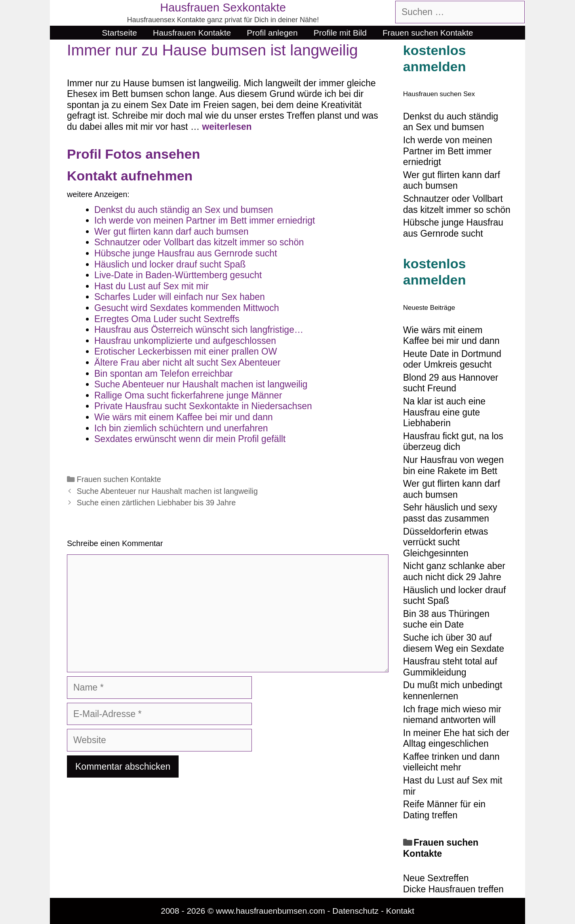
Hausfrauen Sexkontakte (223, 8)
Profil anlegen (272, 33)
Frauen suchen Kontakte (428, 33)
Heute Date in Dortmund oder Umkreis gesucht (452, 359)
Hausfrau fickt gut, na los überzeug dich (453, 442)
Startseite (119, 33)
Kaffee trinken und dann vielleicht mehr (451, 762)
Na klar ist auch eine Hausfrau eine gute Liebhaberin (444, 412)
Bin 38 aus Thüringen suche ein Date (446, 619)
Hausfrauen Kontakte (192, 33)
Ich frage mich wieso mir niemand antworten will (452, 715)
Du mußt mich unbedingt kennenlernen (453, 691)
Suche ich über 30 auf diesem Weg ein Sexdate (454, 643)
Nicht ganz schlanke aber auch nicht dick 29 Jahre (454, 571)
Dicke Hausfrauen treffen (453, 889)
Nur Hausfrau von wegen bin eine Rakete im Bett (453, 465)
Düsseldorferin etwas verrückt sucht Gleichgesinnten (446, 542)
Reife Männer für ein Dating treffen (444, 810)
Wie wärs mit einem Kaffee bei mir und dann (451, 336)
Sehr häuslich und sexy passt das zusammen (450, 513)
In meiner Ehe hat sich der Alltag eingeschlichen (456, 738)
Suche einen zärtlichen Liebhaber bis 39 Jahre (156, 503)
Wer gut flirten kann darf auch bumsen (452, 489)
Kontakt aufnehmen (130, 176)
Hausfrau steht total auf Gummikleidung (450, 667)
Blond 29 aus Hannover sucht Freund (451, 383)
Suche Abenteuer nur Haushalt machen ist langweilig (167, 491)
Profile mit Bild (340, 33)
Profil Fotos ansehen (133, 154)
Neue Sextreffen (436, 878)
